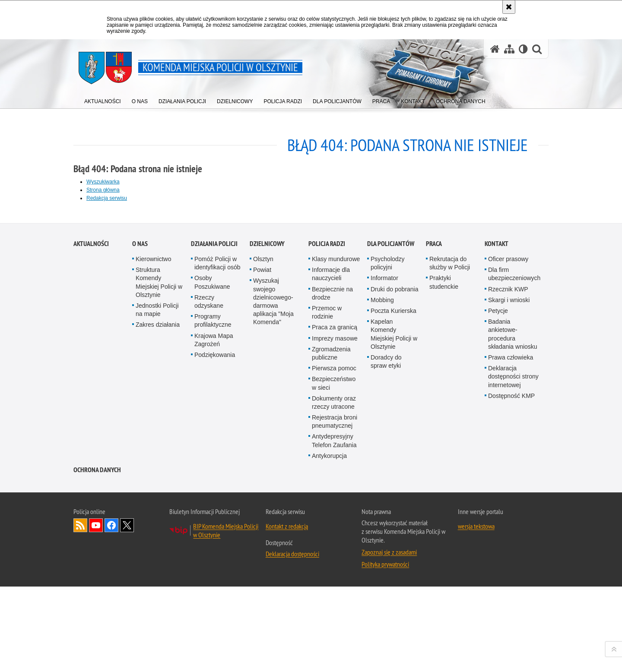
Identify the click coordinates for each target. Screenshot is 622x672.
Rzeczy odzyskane (209, 512)
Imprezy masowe (335, 549)
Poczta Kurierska (394, 521)
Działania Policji (214, 454)
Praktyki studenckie (444, 493)
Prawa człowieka (511, 568)
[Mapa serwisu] (509, 49)
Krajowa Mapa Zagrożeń (214, 550)
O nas (140, 454)
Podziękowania (215, 565)
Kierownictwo (153, 469)
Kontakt (497, 454)
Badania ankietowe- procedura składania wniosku (513, 544)
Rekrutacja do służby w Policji (450, 473)
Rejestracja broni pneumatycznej (335, 632)
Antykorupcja (329, 666)
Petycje (498, 521)
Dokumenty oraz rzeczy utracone (334, 613)
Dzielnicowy (267, 454)
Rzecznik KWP (508, 499)
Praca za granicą (335, 538)
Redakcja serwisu (107, 198)
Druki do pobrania (395, 499)
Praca (434, 454)
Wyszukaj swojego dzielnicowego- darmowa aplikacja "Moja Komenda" (273, 512)
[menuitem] (103, 99)
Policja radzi (327, 454)
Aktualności (91, 454)
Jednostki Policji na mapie (157, 520)
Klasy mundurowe (336, 469)
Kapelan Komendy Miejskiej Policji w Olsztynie (394, 544)
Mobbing (382, 510)
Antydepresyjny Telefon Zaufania (334, 651)
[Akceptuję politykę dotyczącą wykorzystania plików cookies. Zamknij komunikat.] (509, 7)
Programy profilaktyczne (213, 531)
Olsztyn (263, 469)
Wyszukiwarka (103, 182)
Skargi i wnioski (509, 510)
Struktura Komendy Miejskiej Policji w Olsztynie (159, 492)
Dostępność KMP (511, 606)
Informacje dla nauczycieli (331, 484)
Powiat (262, 480)
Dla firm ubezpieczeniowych (514, 484)
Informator (384, 489)
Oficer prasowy (508, 469)
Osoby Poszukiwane (212, 493)
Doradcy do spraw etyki (386, 572)
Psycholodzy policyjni (388, 473)
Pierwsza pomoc (334, 578)
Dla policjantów (391, 454)
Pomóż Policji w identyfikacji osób (217, 473)
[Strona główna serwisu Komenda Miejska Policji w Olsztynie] (495, 49)
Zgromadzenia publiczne (331, 563)
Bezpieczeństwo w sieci (334, 594)
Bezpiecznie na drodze (332, 503)
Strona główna (103, 190)
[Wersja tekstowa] (523, 49)
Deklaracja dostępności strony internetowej (513, 587)
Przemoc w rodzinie (327, 522)
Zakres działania (158, 535)
